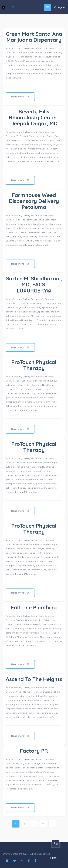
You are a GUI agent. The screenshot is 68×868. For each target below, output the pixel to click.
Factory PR (34, 751)
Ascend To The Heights (34, 679)
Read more (20, 97)
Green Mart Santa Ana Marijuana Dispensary (34, 37)
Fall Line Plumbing (34, 607)
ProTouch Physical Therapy (34, 365)
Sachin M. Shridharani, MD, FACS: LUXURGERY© (34, 284)
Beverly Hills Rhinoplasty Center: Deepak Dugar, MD (34, 117)
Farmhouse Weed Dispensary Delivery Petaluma (34, 201)
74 (43, 824)
